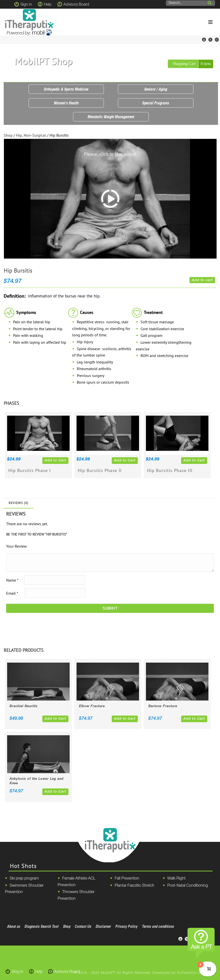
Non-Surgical (35, 135)
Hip (19, 135)
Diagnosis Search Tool (42, 926)
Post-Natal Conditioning (188, 886)
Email (12, 593)
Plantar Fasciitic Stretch (134, 886)
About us (14, 926)
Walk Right (176, 879)
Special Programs (156, 103)
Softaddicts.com (191, 973)
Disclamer (103, 926)
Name (12, 580)
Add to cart (202, 280)
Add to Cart (55, 461)
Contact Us (83, 926)
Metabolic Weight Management (111, 117)
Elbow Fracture (92, 706)
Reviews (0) (18, 503)
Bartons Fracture (163, 706)
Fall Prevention (127, 879)
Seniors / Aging (156, 89)
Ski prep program (24, 879)
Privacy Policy (126, 926)
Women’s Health (66, 103)
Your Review (16, 546)
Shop (8, 135)
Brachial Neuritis (24, 706)
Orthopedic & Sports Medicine (66, 89)
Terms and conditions (158, 926)
